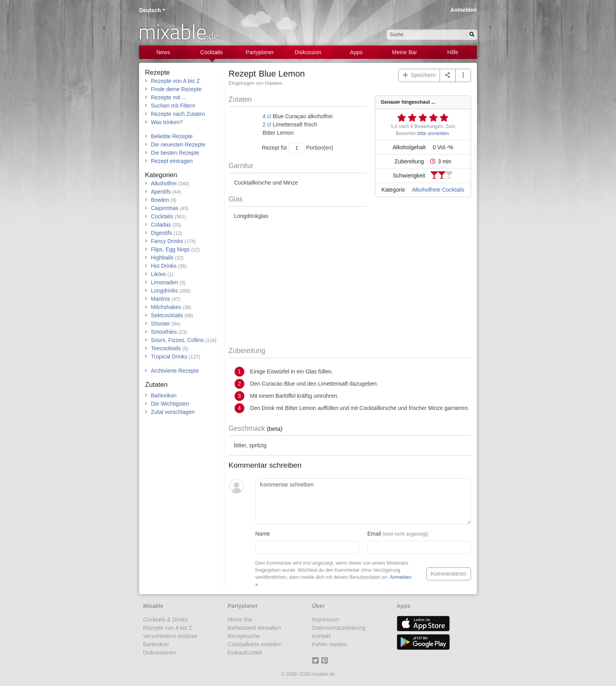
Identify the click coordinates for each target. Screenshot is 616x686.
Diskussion (308, 52)
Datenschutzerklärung (339, 628)
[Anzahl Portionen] (297, 148)
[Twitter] (317, 661)
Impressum (326, 620)
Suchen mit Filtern (173, 106)
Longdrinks (164, 291)
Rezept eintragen (172, 161)
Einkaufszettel (245, 653)
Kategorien (161, 175)
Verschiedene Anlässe (170, 636)
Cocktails (212, 52)
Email (398, 534)
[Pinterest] (326, 661)
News (163, 52)
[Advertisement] (350, 284)
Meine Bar (405, 52)
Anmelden (464, 10)
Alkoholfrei (164, 183)
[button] (463, 75)
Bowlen (160, 200)
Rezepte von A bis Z (175, 81)
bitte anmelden (433, 134)
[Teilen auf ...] (448, 75)
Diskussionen (160, 653)
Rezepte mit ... (169, 97)
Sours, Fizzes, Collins (177, 340)
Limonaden (164, 282)
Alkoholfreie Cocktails (438, 190)
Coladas (161, 225)
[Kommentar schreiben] (363, 501)
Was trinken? (167, 122)
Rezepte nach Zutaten (178, 114)
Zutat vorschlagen (173, 412)
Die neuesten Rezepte (178, 145)
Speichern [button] (419, 75)
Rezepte (157, 72)
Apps (356, 52)
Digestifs (161, 233)
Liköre (158, 274)
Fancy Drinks (167, 241)
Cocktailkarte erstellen (255, 644)
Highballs (162, 258)
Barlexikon (164, 395)
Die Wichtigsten (170, 404)
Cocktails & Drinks (166, 620)
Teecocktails (166, 348)
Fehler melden (330, 644)
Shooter (160, 324)
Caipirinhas (165, 208)
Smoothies (164, 332)
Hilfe (453, 52)
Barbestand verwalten (254, 628)
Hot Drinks (164, 266)
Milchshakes (166, 307)
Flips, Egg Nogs (170, 249)
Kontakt (322, 636)
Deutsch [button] (150, 10)
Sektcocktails (167, 315)
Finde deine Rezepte (176, 89)
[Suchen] (472, 35)
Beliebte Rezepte (172, 136)
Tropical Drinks (169, 357)
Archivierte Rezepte (175, 371)
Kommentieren (448, 574)
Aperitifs (161, 192)
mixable (179, 31)
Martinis (160, 299)
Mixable (153, 606)
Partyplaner (260, 52)
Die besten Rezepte (175, 153)
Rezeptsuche (244, 636)
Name (263, 534)
